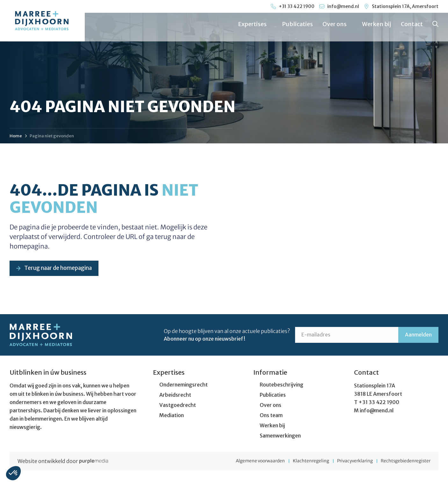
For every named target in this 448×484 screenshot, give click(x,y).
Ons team (271, 416)
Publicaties (297, 24)
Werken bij (376, 24)
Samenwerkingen (280, 436)
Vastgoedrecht (178, 406)
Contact (412, 24)
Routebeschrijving (282, 385)
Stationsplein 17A (375, 386)
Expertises (255, 24)
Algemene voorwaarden (247, 462)
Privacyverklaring (349, 462)
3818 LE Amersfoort (378, 394)
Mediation (172, 416)
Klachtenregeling (301, 462)
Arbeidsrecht (175, 395)
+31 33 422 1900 (379, 403)
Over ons (337, 24)
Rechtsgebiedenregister (405, 462)
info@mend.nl (377, 411)
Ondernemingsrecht (184, 385)
